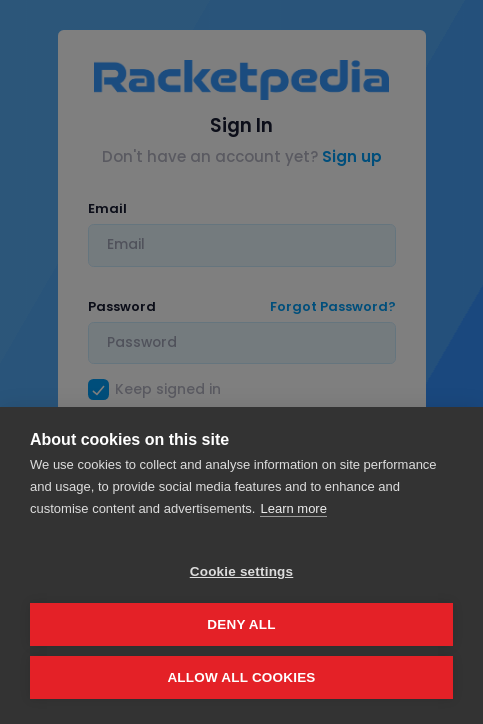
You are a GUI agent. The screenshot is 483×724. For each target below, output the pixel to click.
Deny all (241, 624)
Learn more (293, 508)
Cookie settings (242, 571)
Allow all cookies (241, 677)
